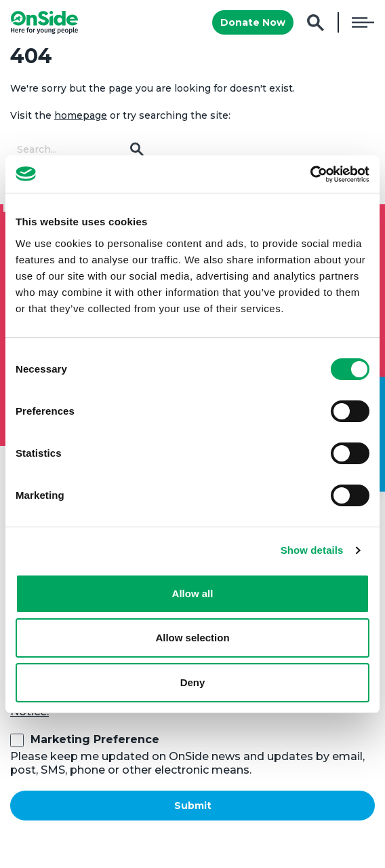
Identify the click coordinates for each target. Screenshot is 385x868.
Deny (193, 682)
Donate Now (253, 22)
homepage (81, 115)
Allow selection (192, 638)
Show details (312, 550)
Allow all (193, 593)
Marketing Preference (95, 739)
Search (316, 23)
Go (137, 149)
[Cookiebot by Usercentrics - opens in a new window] (310, 174)
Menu (363, 22)
